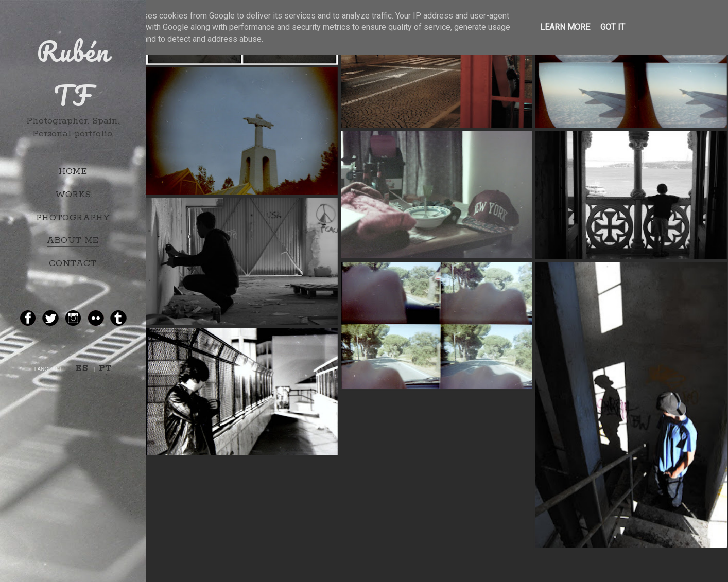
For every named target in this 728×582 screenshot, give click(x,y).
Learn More (565, 27)
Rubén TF (73, 73)
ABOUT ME (73, 240)
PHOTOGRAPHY (73, 218)
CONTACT (73, 263)
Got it (613, 27)
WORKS (73, 195)
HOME (73, 171)
